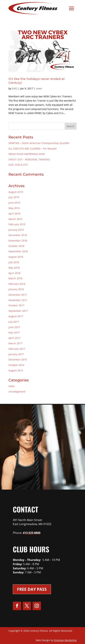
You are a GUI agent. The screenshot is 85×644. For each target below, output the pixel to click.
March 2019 (15, 219)
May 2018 (14, 268)
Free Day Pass (32, 589)
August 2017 (16, 316)
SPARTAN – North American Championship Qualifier (39, 143)
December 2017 (18, 295)
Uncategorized (17, 391)
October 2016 (16, 365)
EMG (15, 88)
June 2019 (14, 203)
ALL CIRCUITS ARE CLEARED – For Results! (33, 149)
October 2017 (16, 305)
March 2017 (15, 343)
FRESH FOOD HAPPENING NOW (27, 154)
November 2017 (18, 300)
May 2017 (14, 332)
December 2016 (18, 360)
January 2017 (16, 354)
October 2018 (16, 246)
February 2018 (17, 284)
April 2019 (14, 214)
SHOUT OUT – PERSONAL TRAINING (29, 159)
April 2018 (14, 273)
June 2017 (14, 327)
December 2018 (18, 235)
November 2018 (18, 241)
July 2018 (14, 262)
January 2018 (16, 289)
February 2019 (17, 224)
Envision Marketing (65, 640)
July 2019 (14, 197)
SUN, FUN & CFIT (18, 165)
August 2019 (16, 192)
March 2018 (15, 278)
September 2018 (18, 251)
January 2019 (16, 230)
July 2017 (14, 322)
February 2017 (17, 349)
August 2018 (16, 257)
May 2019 (14, 208)
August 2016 (16, 370)
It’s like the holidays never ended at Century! (37, 81)
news (39, 88)
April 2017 (14, 338)
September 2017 (18, 311)
